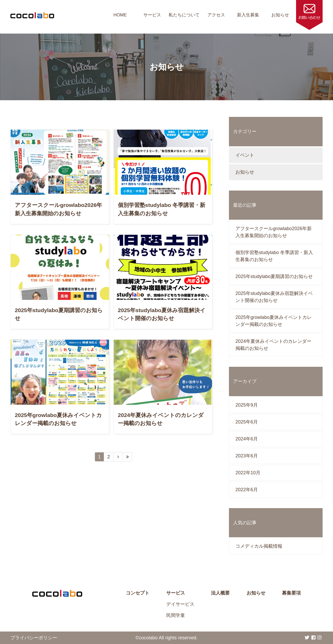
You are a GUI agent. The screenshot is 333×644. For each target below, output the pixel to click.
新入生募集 (248, 15)
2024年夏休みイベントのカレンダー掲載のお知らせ (273, 345)
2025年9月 (247, 405)
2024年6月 (247, 439)
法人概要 (220, 593)
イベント (245, 155)
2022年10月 (248, 473)
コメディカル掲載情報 (259, 546)
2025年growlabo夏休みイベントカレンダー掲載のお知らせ (274, 321)
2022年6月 (247, 490)
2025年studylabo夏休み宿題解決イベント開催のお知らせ (274, 297)
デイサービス (180, 604)
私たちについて (184, 15)
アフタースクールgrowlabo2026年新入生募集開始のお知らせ (274, 232)
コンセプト (138, 593)
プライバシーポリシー (34, 638)
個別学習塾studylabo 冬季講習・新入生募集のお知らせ (274, 256)
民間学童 (176, 615)
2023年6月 (247, 456)
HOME (120, 15)
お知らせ (280, 15)
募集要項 (291, 593)
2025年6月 (247, 422)
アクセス (216, 15)
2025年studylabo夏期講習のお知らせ (274, 276)
